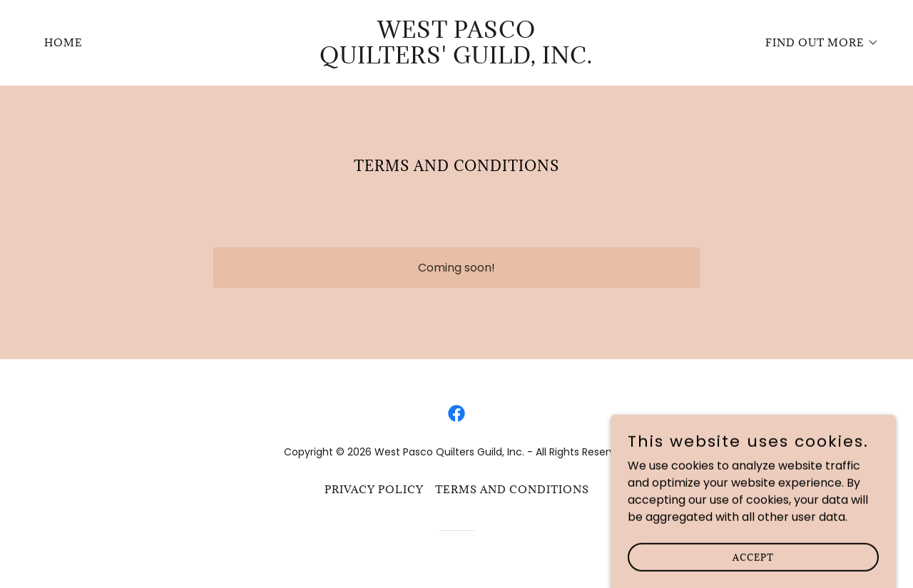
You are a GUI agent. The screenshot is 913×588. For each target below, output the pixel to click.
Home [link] (63, 42)
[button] (817, 43)
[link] (457, 60)
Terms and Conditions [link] (512, 489)
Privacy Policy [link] (374, 489)
